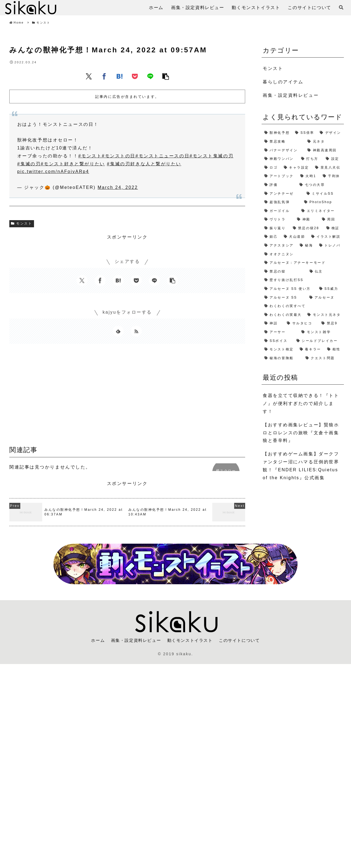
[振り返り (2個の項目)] (276, 228)
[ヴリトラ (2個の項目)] (278, 220)
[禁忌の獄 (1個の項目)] (284, 272)
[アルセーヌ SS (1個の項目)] (284, 298)
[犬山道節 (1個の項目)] (295, 237)
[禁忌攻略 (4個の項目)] (283, 142)
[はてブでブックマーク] (120, 76)
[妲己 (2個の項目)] (271, 237)
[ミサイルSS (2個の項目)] (324, 194)
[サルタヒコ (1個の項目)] (301, 324)
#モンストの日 (119, 156)
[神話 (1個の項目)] (273, 324)
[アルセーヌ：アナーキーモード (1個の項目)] (303, 263)
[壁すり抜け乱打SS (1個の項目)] (303, 280)
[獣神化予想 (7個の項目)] (277, 133)
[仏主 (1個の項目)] (325, 272)
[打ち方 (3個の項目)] (311, 159)
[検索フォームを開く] (341, 7)
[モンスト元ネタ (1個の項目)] (324, 315)
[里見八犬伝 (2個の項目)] (328, 168)
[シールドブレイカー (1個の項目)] (319, 341)
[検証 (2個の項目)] (334, 228)
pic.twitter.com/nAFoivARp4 (53, 171)
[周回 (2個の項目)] (332, 220)
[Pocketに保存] (135, 76)
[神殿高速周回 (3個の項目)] (324, 151)
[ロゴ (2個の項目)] (271, 168)
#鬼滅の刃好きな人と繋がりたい (144, 164)
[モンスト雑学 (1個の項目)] (321, 332)
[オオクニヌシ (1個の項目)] (303, 254)
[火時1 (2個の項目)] (309, 176)
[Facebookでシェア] (104, 76)
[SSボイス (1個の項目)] (278, 341)
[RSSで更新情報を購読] (136, 331)
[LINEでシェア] (150, 76)
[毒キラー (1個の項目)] (311, 350)
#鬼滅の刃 (29, 164)
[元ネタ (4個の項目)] (324, 142)
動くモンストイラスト (191, 640)
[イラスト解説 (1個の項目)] (326, 237)
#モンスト (90, 156)
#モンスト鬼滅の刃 (211, 156)
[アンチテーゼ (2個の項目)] (283, 194)
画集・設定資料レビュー (134, 640)
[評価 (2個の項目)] (279, 185)
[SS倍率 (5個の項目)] (305, 133)
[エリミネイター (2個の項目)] (321, 211)
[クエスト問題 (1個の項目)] (323, 358)
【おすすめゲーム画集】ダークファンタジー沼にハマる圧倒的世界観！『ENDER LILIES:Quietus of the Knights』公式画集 (301, 466)
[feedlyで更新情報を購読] (118, 331)
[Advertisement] (127, 397)
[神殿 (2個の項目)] (307, 220)
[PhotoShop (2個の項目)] (323, 202)
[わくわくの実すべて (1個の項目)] (303, 306)
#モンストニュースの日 (162, 156)
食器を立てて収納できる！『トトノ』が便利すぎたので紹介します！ (301, 403)
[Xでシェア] (89, 76)
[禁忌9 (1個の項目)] (331, 324)
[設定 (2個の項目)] (333, 159)
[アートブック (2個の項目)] (280, 176)
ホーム (94, 640)
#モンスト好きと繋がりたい (73, 164)
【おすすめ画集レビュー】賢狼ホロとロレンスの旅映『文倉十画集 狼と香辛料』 (301, 433)
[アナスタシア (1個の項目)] (279, 246)
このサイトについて (243, 640)
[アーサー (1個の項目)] (280, 332)
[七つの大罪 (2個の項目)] (320, 185)
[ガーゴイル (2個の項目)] (280, 211)
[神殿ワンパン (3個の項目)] (280, 159)
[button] (166, 76)
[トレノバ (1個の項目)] (330, 246)
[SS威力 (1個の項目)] (330, 289)
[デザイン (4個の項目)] (330, 133)
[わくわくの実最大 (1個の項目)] (283, 315)
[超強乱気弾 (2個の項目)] (281, 202)
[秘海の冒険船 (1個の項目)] (282, 358)
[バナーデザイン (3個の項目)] (283, 151)
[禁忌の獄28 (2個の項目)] (307, 228)
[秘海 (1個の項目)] (307, 246)
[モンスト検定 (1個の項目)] (279, 350)
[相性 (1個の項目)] (334, 350)
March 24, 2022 (118, 187)
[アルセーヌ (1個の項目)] (325, 298)
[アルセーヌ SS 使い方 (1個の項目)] (289, 289)
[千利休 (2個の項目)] (332, 176)
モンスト (22, 223)
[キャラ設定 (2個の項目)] (297, 168)
